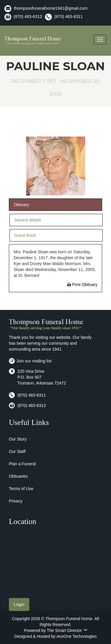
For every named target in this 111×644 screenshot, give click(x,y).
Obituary (21, 205)
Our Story (18, 439)
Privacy (16, 501)
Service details (28, 220)
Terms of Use (21, 489)
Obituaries (18, 476)
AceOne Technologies (77, 636)
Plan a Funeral (22, 464)
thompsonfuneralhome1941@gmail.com (51, 8)
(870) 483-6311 (69, 17)
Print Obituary (82, 285)
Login (19, 604)
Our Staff (17, 451)
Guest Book (25, 235)
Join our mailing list (30, 361)
